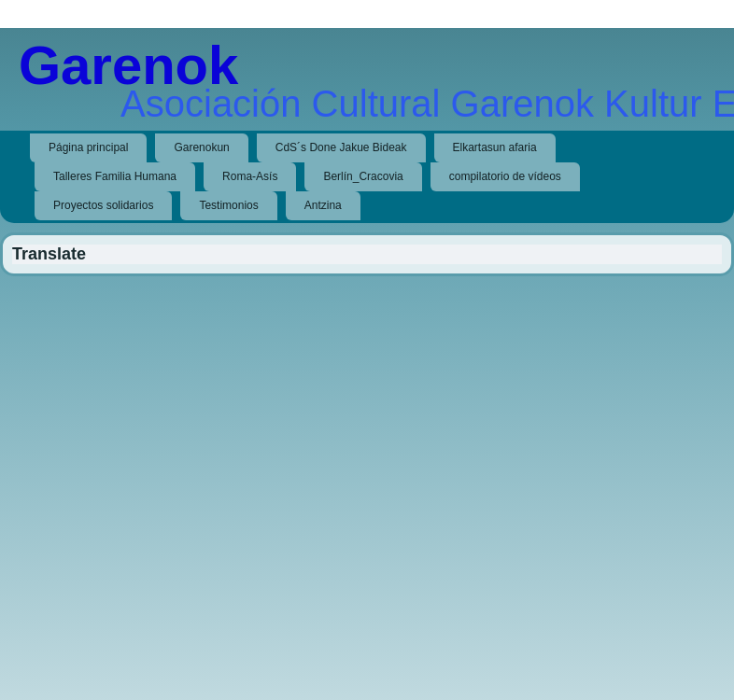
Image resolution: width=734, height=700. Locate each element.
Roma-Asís (250, 176)
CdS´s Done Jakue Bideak (341, 147)
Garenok (128, 65)
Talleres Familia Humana (115, 176)
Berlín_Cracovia (363, 176)
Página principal (88, 147)
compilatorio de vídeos (505, 176)
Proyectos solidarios (103, 205)
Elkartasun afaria (495, 147)
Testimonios (228, 205)
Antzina (323, 205)
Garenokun (201, 147)
